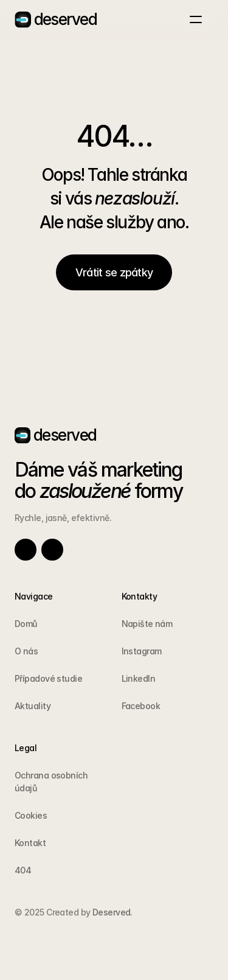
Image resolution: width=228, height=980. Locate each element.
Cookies (31, 815)
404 (23, 870)
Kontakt (30, 843)
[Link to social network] (26, 550)
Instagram (142, 651)
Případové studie (48, 678)
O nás (26, 651)
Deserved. (111, 912)
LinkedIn (139, 678)
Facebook (141, 706)
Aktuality (33, 706)
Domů (26, 624)
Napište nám (147, 624)
